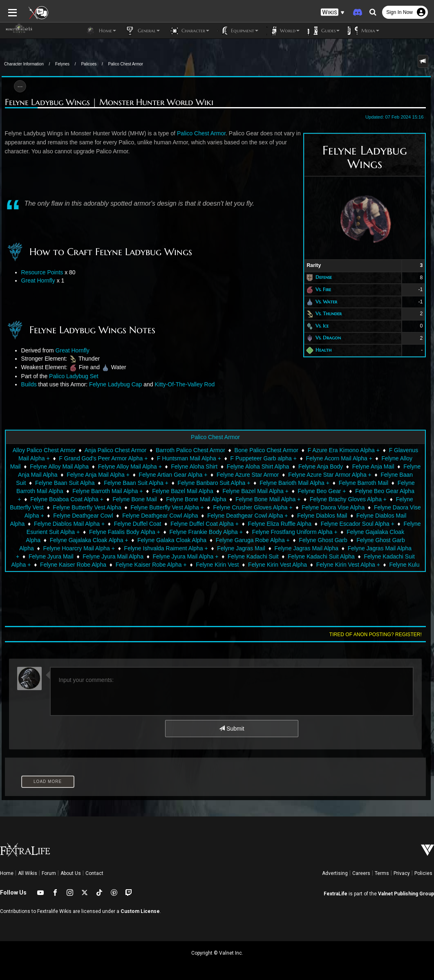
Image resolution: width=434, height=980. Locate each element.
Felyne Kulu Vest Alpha (349, 565)
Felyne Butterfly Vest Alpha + (148, 507)
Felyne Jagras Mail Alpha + (279, 548)
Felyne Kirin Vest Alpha (156, 565)
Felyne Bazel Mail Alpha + (255, 491)
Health (325, 350)
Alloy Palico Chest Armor (38, 450)
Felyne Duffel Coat (91, 524)
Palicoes (89, 64)
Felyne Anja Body (321, 466)
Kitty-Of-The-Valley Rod (183, 384)
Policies (423, 873)
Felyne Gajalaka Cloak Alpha (317, 532)
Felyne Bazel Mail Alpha (182, 491)
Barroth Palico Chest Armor (184, 450)
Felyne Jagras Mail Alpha (204, 548)
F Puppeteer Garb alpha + (257, 458)
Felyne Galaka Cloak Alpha (85, 540)
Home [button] (101, 31)
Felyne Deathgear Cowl (54, 516)
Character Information (24, 64)
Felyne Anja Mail (373, 466)
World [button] (283, 31)
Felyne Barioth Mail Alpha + (294, 483)
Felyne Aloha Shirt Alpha (258, 466)
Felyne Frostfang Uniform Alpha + (228, 532)
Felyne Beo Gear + (322, 491)
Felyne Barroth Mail (364, 483)
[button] (333, 12)
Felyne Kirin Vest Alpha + (226, 565)
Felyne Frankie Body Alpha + (140, 532)
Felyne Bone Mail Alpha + (257, 499)
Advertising (335, 873)
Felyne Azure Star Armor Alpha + (330, 475)
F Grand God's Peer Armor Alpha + (97, 458)
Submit (232, 729)
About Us (71, 873)
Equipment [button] (238, 31)
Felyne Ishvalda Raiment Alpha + (63, 548)
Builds (27, 384)
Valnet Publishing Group (406, 894)
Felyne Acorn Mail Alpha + (333, 458)
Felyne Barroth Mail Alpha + (107, 491)
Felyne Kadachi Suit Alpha (203, 556)
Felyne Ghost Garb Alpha (301, 540)
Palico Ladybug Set (72, 376)
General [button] (142, 31)
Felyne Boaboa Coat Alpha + (56, 499)
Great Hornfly (37, 280)
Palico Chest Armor (126, 64)
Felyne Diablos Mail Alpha (360, 516)
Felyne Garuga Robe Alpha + (165, 540)
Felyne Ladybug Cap (114, 384)
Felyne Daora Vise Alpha (314, 507)
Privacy (402, 873)
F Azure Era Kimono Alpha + (338, 450)
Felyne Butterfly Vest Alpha (68, 507)
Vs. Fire (325, 289)
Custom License (140, 911)
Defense (326, 277)
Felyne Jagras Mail (139, 548)
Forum (49, 873)
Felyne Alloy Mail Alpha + (130, 466)
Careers (361, 873)
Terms (382, 873)
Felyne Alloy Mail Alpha (59, 466)
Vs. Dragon (330, 338)
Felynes (62, 64)
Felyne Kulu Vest (289, 565)
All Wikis (28, 873)
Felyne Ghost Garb (236, 540)
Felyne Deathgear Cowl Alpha (131, 516)
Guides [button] (324, 31)
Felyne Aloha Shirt (195, 466)
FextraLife (336, 894)
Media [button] (364, 31)
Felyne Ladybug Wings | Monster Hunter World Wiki (107, 102)
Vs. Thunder (331, 313)
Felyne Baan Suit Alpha (65, 483)
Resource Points (41, 272)
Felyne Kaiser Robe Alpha (360, 556)
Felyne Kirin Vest (96, 565)
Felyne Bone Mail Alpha (185, 499)
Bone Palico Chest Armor (260, 450)
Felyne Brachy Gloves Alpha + (337, 499)
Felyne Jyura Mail (346, 548)
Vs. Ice (324, 326)
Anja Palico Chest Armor (110, 450)
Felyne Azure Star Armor (248, 475)
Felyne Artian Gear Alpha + (173, 475)
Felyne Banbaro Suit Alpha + (214, 483)
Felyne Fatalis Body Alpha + (58, 532)
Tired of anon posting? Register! (377, 635)
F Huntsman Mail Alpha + (183, 458)
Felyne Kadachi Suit (135, 556)
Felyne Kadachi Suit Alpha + (282, 556)
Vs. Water (328, 302)
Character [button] (189, 31)
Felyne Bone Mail (123, 499)
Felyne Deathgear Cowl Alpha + (218, 516)
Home (7, 873)
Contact (94, 873)
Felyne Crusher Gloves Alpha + (233, 507)
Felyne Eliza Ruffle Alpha (233, 524)
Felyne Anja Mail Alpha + (98, 475)
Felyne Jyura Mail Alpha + (68, 556)
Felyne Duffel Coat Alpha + (158, 524)
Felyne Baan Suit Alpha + (136, 483)
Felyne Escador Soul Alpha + (311, 524)
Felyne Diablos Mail (293, 516)
